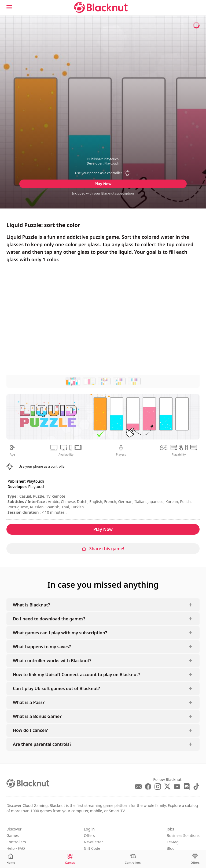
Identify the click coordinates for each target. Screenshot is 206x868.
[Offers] (195, 859)
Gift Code (92, 848)
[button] (103, 173)
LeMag (172, 842)
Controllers (16, 842)
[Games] (70, 859)
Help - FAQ (16, 848)
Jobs (170, 829)
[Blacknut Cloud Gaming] (101, 8)
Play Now (103, 184)
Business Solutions (183, 835)
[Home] (11, 859)
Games (13, 835)
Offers (89, 835)
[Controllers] (133, 859)
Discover (14, 829)
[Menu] (9, 7)
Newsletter (93, 842)
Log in (89, 829)
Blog (171, 848)
